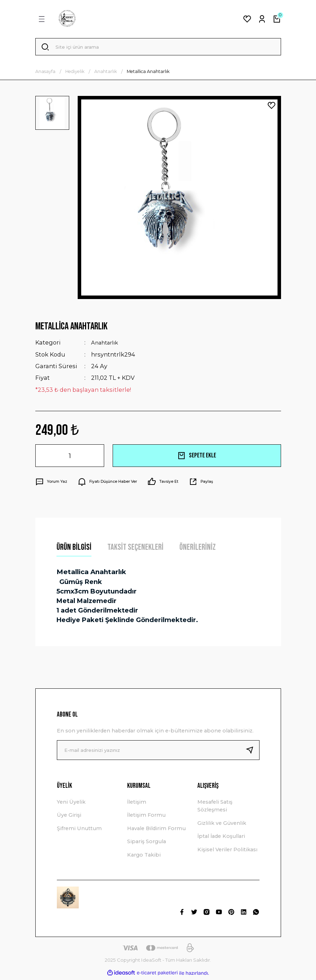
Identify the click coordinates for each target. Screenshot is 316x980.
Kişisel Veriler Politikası (227, 852)
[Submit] (252, 752)
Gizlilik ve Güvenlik (222, 825)
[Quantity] (70, 458)
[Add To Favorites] (272, 108)
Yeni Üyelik (71, 804)
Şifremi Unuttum (79, 830)
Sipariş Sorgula (147, 844)
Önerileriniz (198, 549)
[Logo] (67, 19)
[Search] (158, 48)
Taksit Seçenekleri (135, 549)
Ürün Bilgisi (74, 549)
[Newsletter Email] (158, 752)
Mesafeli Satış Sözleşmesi (215, 808)
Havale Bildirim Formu (156, 830)
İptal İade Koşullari (221, 838)
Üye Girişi (69, 817)
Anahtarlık (107, 345)
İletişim (137, 804)
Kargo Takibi (144, 857)
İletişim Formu (146, 817)
